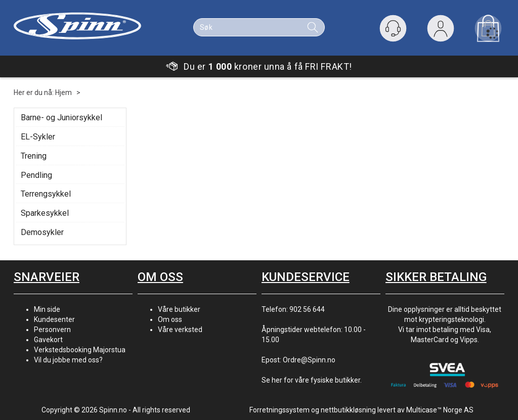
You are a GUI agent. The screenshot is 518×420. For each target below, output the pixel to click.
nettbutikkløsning (348, 410)
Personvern (52, 330)
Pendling (36, 175)
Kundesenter (54, 319)
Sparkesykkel (45, 213)
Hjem (63, 92)
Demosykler (42, 232)
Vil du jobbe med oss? (68, 360)
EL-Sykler (38, 137)
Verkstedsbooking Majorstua (80, 350)
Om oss (170, 319)
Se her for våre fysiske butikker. (312, 380)
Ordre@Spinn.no (309, 360)
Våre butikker (179, 309)
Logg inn (441, 31)
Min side (47, 309)
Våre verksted (180, 330)
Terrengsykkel (46, 194)
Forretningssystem (279, 410)
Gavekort (48, 340)
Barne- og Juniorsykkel (61, 118)
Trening (34, 156)
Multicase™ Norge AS (440, 410)
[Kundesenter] (393, 28)
